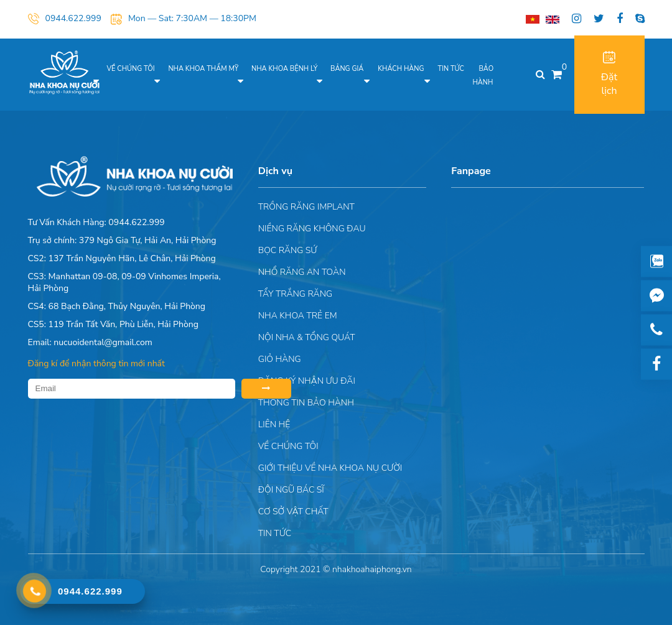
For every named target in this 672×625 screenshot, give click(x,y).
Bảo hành (483, 76)
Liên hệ (274, 424)
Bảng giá (347, 69)
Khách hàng (401, 69)
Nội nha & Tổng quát (307, 337)
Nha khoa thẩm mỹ (203, 69)
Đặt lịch (609, 74)
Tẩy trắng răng (295, 294)
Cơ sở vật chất (293, 512)
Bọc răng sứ (288, 250)
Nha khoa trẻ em (298, 316)
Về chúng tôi (131, 69)
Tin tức (451, 69)
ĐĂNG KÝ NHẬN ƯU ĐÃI (307, 381)
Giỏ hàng (280, 359)
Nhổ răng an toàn (302, 272)
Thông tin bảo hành (306, 403)
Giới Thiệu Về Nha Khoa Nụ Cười (330, 468)
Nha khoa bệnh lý (284, 69)
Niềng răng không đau (312, 229)
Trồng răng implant (306, 207)
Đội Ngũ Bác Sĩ (291, 490)
